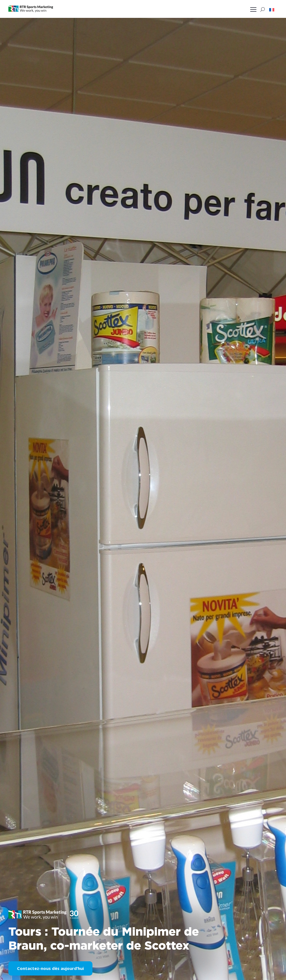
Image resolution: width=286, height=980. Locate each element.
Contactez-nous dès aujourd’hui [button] (50, 968)
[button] (272, 9)
